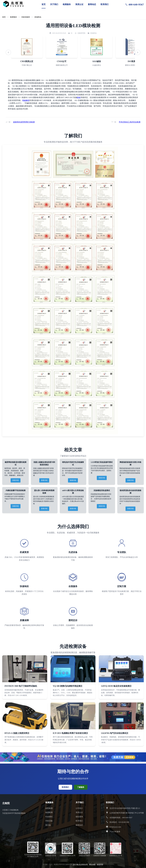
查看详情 (16, 480)
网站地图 (92, 864)
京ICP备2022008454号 (80, 864)
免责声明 (100, 864)
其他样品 (38, 17)
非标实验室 (26, 17)
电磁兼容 (26, 100)
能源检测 (49, 812)
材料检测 (49, 808)
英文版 (48, 825)
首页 (44, 4)
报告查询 (79, 817)
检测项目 (14, 17)
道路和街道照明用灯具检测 (24, 122)
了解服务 (81, 787)
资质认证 (79, 4)
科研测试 (49, 817)
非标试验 (49, 821)
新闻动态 (92, 4)
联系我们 (105, 4)
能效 (79, 97)
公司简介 (79, 808)
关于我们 (54, 4)
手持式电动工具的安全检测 (130, 122)
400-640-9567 (135, 4)
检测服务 (67, 4)
